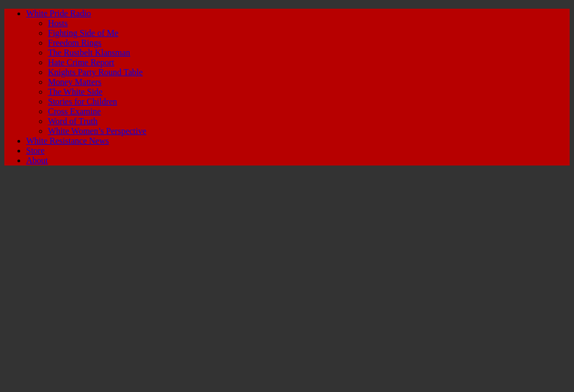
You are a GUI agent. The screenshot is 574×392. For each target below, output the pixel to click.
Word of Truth (73, 121)
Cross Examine (74, 111)
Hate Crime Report (81, 62)
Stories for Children (83, 102)
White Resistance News (68, 141)
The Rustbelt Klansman (89, 53)
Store (35, 151)
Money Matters (75, 82)
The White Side (75, 92)
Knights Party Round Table (95, 72)
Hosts (58, 23)
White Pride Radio (59, 13)
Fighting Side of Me (83, 33)
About (37, 160)
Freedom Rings (75, 43)
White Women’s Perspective (97, 131)
